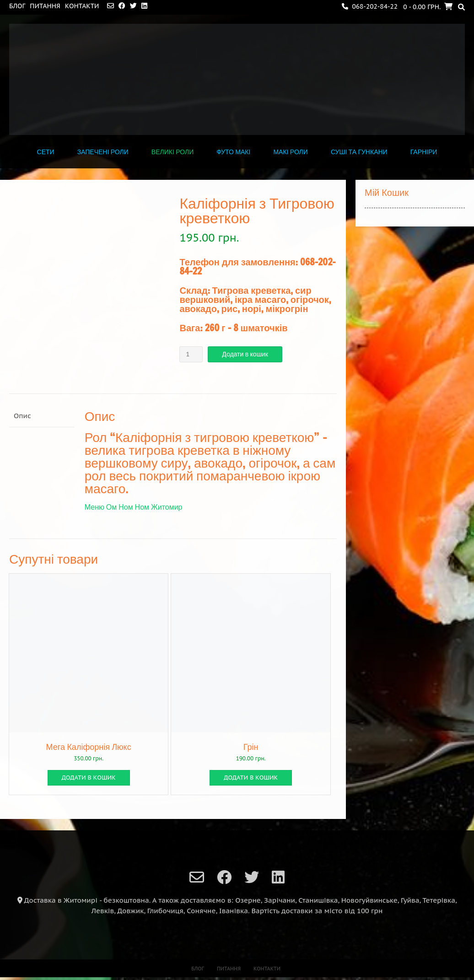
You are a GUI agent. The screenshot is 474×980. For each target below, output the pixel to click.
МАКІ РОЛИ (290, 152)
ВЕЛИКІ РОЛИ (172, 152)
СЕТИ (46, 152)
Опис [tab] (22, 416)
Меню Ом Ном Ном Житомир (134, 507)
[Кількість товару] (191, 354)
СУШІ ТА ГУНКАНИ (359, 152)
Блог (17, 6)
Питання (45, 6)
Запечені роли (103, 152)
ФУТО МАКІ (233, 152)
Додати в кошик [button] (89, 778)
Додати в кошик (245, 354)
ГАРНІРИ (424, 152)
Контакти (82, 6)
